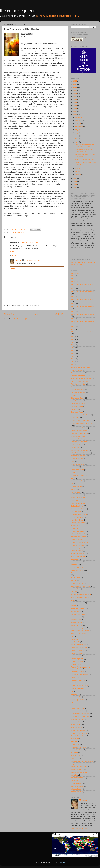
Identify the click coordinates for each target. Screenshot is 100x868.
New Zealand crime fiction (80, 631)
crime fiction (75, 447)
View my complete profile (80, 828)
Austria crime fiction (78, 387)
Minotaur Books (76, 620)
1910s (73, 279)
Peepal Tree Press (77, 661)
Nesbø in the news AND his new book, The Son (84, 146)
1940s (73, 296)
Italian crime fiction (77, 570)
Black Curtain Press (78, 404)
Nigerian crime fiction (78, 634)
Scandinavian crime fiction (80, 716)
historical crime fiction (78, 537)
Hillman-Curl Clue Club (79, 534)
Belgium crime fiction (78, 392)
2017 (75, 105)
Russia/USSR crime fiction (80, 714)
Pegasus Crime (76, 664)
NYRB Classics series (79, 645)
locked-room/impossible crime (81, 597)
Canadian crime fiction (79, 428)
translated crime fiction (79, 772)
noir (72, 636)
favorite (73, 489)
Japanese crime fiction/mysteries (82, 573)
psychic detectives (77, 688)
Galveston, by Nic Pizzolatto (85, 159)
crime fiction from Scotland (80, 453)
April (77, 142)
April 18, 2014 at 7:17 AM (34, 260)
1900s (73, 276)
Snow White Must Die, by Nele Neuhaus (84, 151)
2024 (75, 84)
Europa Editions (76, 486)
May (77, 139)
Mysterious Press (77, 625)
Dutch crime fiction (77, 481)
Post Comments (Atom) (22, 319)
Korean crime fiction (78, 583)
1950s (73, 304)
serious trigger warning (79, 730)
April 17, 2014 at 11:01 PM (29, 243)
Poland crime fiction (78, 683)
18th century (75, 273)
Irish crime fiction (77, 562)
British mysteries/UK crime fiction (82, 423)
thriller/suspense (77, 769)
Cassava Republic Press (79, 433)
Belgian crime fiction (78, 390)
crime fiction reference (79, 456)
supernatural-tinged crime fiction (82, 761)
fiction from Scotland (78, 498)
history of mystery (77, 548)
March (78, 168)
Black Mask (75, 409)
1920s (73, 281)
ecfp (72, 484)
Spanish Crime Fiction (79, 747)
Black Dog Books (77, 406)
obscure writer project (78, 650)
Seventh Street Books (79, 736)
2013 (75, 178)
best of (73, 395)
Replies (15, 256)
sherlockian (75, 739)
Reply (12, 251)
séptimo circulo (76, 725)
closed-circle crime (77, 439)
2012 (75, 181)
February (79, 171)
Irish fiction (75, 565)
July (77, 133)
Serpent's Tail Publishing (79, 733)
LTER (73, 600)
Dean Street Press (77, 470)
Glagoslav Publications (79, 514)
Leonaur (74, 592)
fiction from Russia (77, 495)
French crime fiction (78, 503)
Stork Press (75, 758)
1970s (73, 319)
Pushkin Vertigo (76, 697)
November (79, 121)
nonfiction (74, 639)
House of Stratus (77, 551)
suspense (74, 764)
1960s (73, 311)
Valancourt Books (77, 786)
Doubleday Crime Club (79, 475)
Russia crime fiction (78, 711)
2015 (75, 112)
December (79, 117)
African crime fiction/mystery (81, 367)
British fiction (75, 418)
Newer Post (10, 314)
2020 (75, 96)
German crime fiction (78, 509)
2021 (75, 93)
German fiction (76, 512)
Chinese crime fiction (78, 436)
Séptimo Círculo (77, 728)
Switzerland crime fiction (79, 767)
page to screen (76, 656)
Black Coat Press (77, 401)
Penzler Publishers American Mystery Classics (81, 668)
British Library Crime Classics (81, 420)
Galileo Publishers (77, 506)
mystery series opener (79, 628)
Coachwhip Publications (79, 442)
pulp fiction (75, 694)
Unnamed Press (77, 783)
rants (73, 702)
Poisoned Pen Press (78, 680)
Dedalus (74, 473)
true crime (74, 775)
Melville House (76, 611)
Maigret (74, 606)
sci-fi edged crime (77, 719)
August (78, 130)
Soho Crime (75, 744)
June (77, 136)
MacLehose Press (77, 603)
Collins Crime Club (77, 445)
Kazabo (74, 580)
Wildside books (76, 789)
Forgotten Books (77, 500)
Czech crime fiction (78, 464)
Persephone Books (78, 672)
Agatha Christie (76, 370)
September (79, 127)
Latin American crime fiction (81, 586)
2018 (75, 102)
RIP (72, 705)
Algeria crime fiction (78, 373)
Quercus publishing (78, 700)
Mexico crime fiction (78, 614)
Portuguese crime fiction (79, 686)
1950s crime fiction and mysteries (83, 307)
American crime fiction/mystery (82, 378)
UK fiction (74, 781)
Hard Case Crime (77, 520)
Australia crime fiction (78, 384)
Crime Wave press (77, 459)
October (78, 124)
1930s (73, 289)
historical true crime (78, 545)
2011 (75, 184)
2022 (75, 90)
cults (73, 461)
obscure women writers (79, 648)
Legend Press (76, 589)
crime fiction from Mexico (80, 450)
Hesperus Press (77, 528)
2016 (75, 109)
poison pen (75, 677)
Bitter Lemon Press (78, 398)
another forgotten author (79, 381)
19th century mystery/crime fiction (83, 332)
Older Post (61, 314)
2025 (75, 81)
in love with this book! (78, 556)
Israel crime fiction (77, 567)
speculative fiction (77, 750)
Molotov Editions (77, 622)
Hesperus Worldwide (78, 531)
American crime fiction (17, 233)
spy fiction (74, 753)
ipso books (75, 559)
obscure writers (76, 653)
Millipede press (76, 617)
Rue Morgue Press (77, 708)
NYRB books (75, 642)
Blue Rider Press (77, 412)
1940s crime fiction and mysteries (83, 299)
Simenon (74, 742)
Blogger (62, 862)
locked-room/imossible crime (81, 594)
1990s (73, 329)
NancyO (19, 260)
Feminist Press (76, 492)
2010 (75, 187)
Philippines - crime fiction (80, 675)
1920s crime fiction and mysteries (83, 284)
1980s (73, 326)
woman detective (77, 792)
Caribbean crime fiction (79, 431)
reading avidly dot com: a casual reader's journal (57, 16)
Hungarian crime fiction (79, 553)
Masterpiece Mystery (78, 608)
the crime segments (18, 11)
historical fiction (76, 539)
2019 (75, 99)
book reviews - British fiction (81, 415)
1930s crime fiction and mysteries (83, 292)
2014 (75, 115)
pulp (72, 691)
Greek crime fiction (77, 517)
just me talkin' (76, 578)
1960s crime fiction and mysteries (83, 314)
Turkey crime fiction (78, 778)
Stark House (75, 756)
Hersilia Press (76, 526)
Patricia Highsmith (77, 659)
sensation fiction (77, 722)
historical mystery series (79, 542)
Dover (73, 478)
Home (35, 314)
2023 (75, 87)
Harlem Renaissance (78, 523)
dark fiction (75, 467)
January (78, 174)
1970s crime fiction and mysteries (83, 322)
